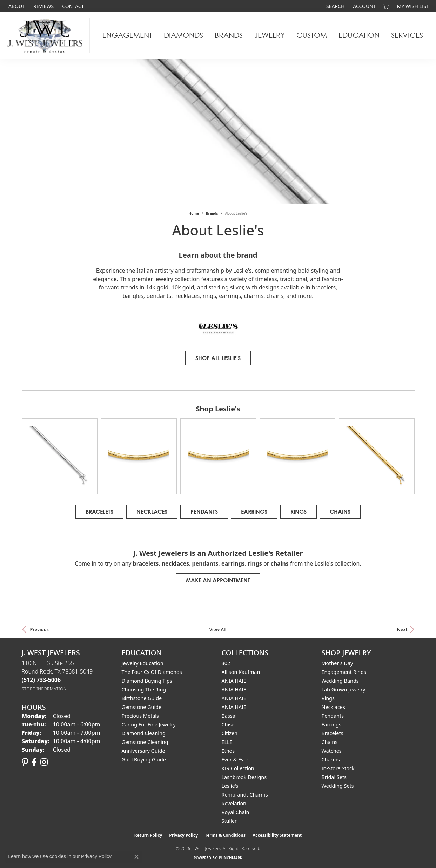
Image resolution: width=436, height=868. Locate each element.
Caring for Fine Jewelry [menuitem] (149, 725)
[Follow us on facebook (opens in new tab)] (34, 762)
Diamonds (183, 35)
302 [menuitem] (226, 663)
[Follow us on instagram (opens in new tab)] (44, 762)
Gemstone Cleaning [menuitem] (145, 742)
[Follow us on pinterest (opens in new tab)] (25, 762)
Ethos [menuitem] (228, 751)
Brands (229, 35)
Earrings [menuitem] (331, 725)
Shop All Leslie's (218, 358)
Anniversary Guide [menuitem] (143, 751)
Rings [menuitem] (328, 698)
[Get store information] (44, 689)
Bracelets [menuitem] (333, 733)
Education (359, 35)
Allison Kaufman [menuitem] (241, 672)
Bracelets (99, 512)
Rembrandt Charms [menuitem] (245, 795)
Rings (299, 512)
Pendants (204, 512)
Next (402, 629)
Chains (340, 512)
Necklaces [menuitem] (333, 707)
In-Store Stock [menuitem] (338, 768)
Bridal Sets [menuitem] (334, 777)
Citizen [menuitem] (230, 733)
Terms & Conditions (225, 835)
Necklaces (152, 512)
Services (407, 35)
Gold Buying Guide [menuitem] (144, 760)
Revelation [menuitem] (234, 803)
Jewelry (270, 35)
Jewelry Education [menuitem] (143, 663)
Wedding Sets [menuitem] (338, 786)
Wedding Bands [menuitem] (340, 681)
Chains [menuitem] (330, 742)
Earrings (254, 512)
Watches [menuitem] (332, 751)
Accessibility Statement (277, 835)
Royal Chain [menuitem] (236, 812)
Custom (312, 35)
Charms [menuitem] (331, 760)
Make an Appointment (218, 580)
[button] (335, 6)
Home (194, 213)
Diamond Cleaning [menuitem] (144, 733)
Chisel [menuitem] (229, 725)
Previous (39, 629)
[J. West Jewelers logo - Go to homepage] (47, 35)
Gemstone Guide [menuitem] (142, 707)
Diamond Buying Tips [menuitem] (147, 681)
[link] (16, 6)
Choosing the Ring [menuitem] (144, 689)
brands (212, 213)
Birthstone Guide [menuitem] (142, 698)
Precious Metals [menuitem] (140, 716)
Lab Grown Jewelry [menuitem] (344, 689)
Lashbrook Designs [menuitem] (244, 777)
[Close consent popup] (136, 857)
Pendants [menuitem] (333, 716)
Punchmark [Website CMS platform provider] (231, 858)
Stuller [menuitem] (229, 821)
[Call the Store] (41, 680)
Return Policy (148, 835)
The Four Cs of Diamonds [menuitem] (152, 672)
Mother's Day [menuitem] (337, 663)
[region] (218, 456)
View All (218, 629)
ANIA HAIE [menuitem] (234, 681)
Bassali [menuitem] (230, 716)
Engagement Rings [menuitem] (344, 672)
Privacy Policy (183, 835)
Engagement (127, 35)
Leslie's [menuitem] (230, 786)
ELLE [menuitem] (227, 742)
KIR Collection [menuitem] (238, 768)
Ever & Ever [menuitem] (235, 760)
